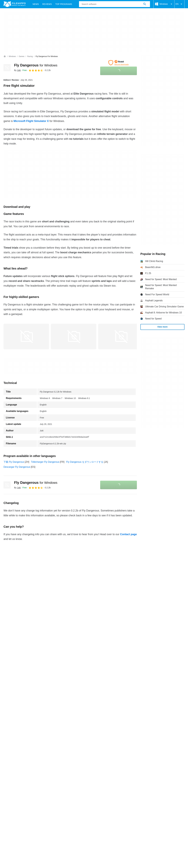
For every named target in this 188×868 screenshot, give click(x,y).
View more (162, 327)
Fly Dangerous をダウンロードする (85, 462)
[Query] (114, 4)
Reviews (47, 4)
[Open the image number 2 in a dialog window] (121, 337)
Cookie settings (108, 737)
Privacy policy (55, 737)
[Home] (5, 56)
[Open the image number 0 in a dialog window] (26, 337)
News (36, 4)
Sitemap (44, 732)
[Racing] (30, 56)
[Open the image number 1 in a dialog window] (74, 337)
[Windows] (12, 56)
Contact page (128, 534)
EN (179, 4)
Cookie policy (37, 737)
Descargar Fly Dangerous (17, 467)
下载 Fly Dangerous (14, 462)
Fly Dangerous (36, 65)
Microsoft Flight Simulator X (31, 121)
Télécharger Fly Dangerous (45, 462)
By (17, 70)
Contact (18, 732)
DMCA (92, 737)
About (7, 732)
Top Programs (64, 4)
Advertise (31, 732)
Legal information (76, 737)
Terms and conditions (15, 737)
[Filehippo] (15, 4)
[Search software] (145, 4)
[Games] (22, 56)
